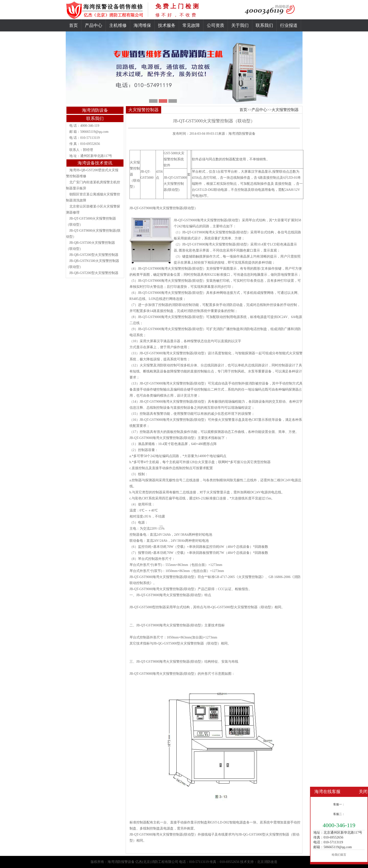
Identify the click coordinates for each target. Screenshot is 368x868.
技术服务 (167, 25)
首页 (73, 25)
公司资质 (216, 25)
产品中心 (94, 25)
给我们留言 (339, 855)
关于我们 (240, 25)
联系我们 (264, 25)
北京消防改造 (267, 862)
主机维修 (118, 25)
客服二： (339, 814)
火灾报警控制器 (285, 110)
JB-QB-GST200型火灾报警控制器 (94, 255)
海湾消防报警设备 (242, 134)
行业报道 (289, 25)
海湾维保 (142, 25)
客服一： (339, 804)
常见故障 (191, 25)
